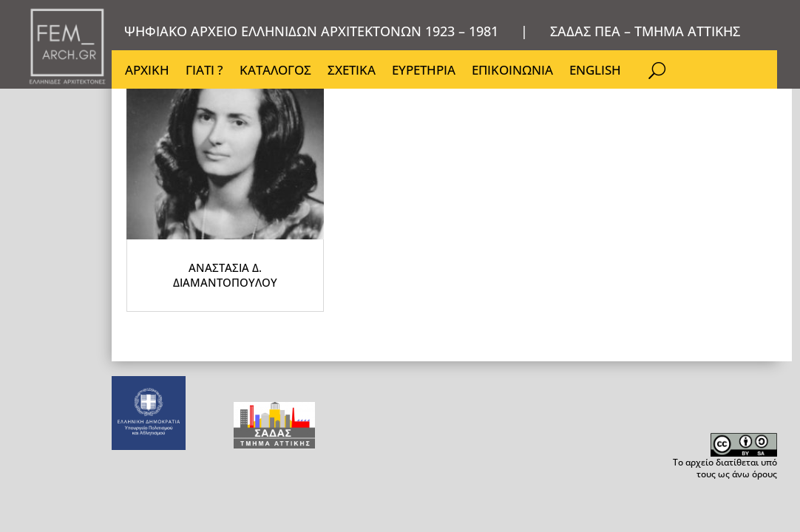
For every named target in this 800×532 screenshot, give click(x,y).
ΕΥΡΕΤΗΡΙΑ (424, 72)
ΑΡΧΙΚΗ (147, 72)
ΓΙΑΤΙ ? (204, 72)
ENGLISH (595, 72)
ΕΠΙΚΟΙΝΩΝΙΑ (512, 72)
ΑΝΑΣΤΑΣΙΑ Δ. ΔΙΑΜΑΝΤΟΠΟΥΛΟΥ (274, 366)
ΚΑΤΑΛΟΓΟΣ (275, 72)
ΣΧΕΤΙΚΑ (352, 72)
